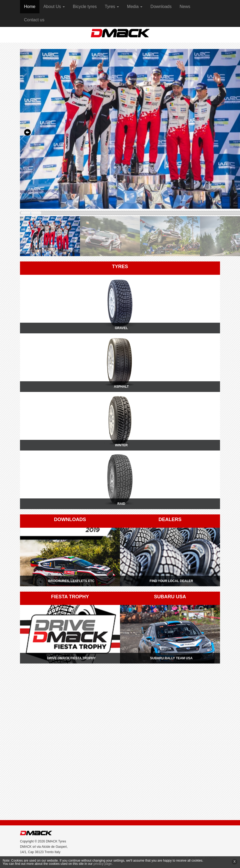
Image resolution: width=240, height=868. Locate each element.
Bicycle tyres (85, 7)
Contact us (34, 20)
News (185, 7)
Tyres (112, 7)
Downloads (161, 7)
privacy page (102, 864)
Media (135, 7)
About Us (54, 7)
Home (30, 7)
